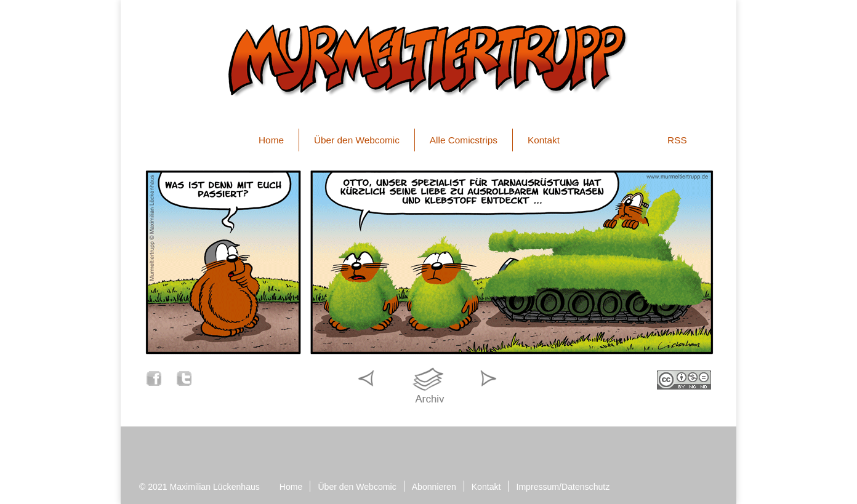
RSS (677, 140)
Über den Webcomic (357, 140)
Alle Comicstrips (464, 140)
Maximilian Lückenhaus (215, 487)
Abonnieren (434, 487)
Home (271, 140)
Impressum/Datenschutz (563, 487)
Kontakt (544, 140)
